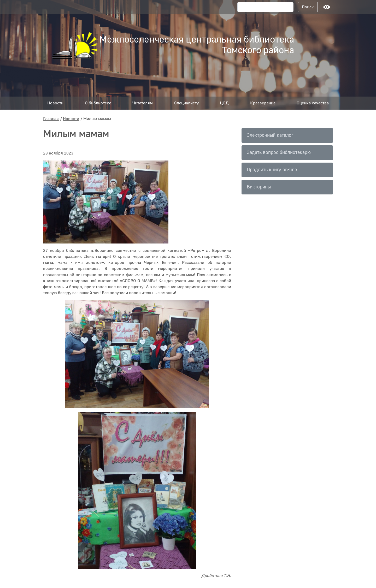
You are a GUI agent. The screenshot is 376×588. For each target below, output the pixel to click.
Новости (71, 119)
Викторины (259, 187)
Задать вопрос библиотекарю (279, 153)
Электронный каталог (270, 135)
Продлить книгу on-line (272, 170)
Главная (51, 119)
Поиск (308, 7)
